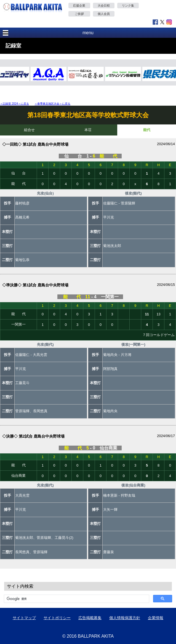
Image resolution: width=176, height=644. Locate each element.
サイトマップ (24, 618)
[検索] (76, 599)
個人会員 (104, 14)
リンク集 (128, 6)
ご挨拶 (79, 14)
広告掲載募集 (90, 618)
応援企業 (79, 6)
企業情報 (156, 618)
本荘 (88, 130)
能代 (147, 130)
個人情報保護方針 (125, 618)
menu (88, 33)
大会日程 (104, 6)
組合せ (29, 130)
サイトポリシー (57, 618)
